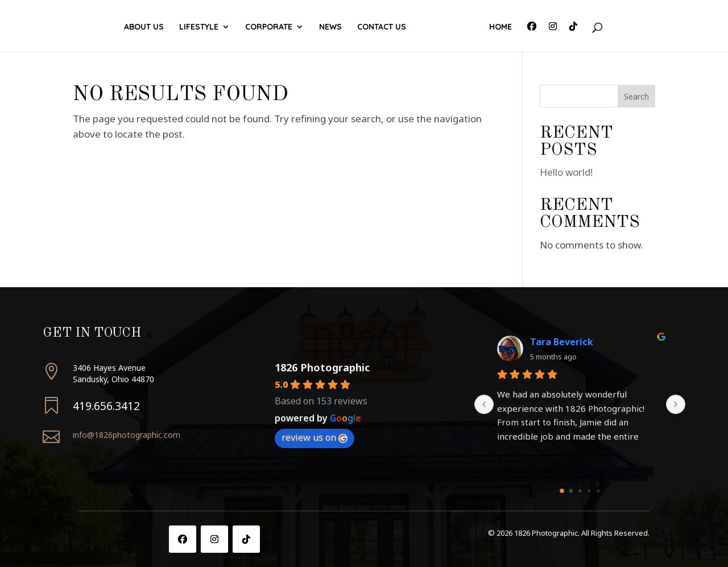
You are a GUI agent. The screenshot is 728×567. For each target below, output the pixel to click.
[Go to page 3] (589, 491)
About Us (147, 27)
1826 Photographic (322, 367)
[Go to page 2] (580, 491)
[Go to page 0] (562, 491)
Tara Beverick (562, 342)
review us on (315, 437)
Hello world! (566, 172)
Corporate (272, 27)
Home (497, 27)
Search (636, 96)
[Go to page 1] (571, 491)
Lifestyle (202, 27)
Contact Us (446, 27)
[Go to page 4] (598, 491)
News (395, 27)
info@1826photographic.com (127, 435)
